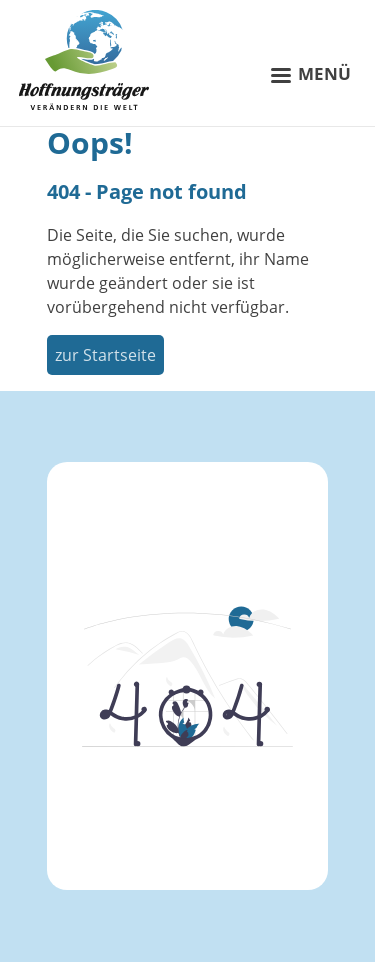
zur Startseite (105, 355)
